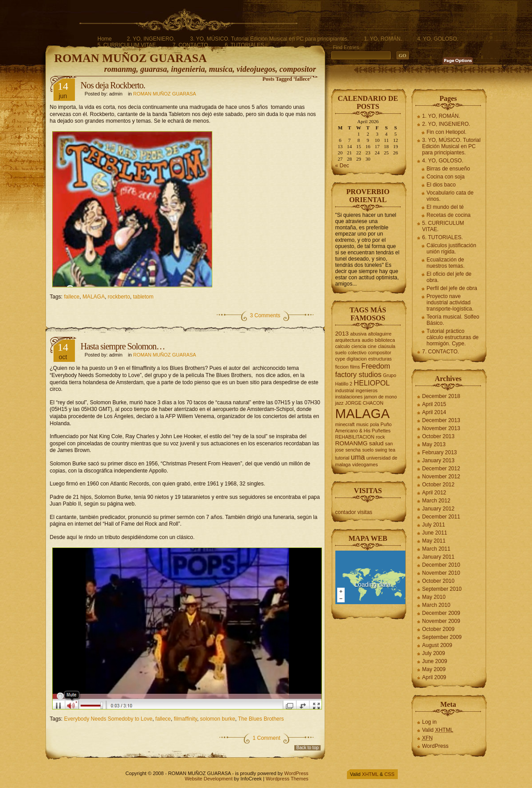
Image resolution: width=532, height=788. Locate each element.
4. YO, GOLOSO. (437, 39)
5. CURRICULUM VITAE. (128, 45)
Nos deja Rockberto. (113, 85)
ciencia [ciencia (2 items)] (359, 346)
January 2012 (439, 509)
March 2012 (436, 501)
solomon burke (218, 719)
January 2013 (439, 460)
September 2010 (442, 589)
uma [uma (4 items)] (358, 457)
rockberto (119, 297)
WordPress (435, 746)
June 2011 (435, 533)
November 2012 (441, 477)
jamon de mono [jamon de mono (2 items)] (380, 397)
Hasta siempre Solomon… (123, 346)
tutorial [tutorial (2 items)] (342, 458)
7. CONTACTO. (191, 45)
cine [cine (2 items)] (372, 346)
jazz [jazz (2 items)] (340, 403)
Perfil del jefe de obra (452, 288)
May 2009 (434, 669)
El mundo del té (445, 207)
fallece (72, 297)
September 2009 (442, 637)
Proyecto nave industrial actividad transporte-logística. (450, 303)
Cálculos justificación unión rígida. (452, 249)
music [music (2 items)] (363, 424)
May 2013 (434, 444)
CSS (390, 774)
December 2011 (441, 517)
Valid (438, 730)
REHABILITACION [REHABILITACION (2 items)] (355, 437)
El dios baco (441, 185)
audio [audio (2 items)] (367, 340)
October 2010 (439, 581)
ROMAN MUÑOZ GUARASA (131, 58)
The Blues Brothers (261, 719)
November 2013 (441, 428)
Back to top (307, 748)
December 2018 (441, 396)
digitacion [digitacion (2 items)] (357, 359)
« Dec (342, 166)
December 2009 (441, 613)
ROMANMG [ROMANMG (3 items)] (352, 443)
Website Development (208, 779)
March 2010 (436, 605)
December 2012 (441, 469)
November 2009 (441, 621)
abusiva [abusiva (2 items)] (358, 334)
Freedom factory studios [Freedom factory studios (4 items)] (363, 370)
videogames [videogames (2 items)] (365, 465)
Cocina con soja (446, 177)
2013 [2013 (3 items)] (342, 334)
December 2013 (441, 420)
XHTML (370, 774)
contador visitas (354, 512)
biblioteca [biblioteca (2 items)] (385, 340)
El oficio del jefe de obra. (449, 277)
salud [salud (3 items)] (377, 443)
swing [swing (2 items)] (381, 450)
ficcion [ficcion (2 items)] (342, 367)
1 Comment (266, 738)
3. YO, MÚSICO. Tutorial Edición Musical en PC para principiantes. (269, 39)
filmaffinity (186, 719)
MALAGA (94, 297)
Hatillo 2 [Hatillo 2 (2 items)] (344, 384)
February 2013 (440, 452)
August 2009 (437, 645)
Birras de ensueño (448, 169)
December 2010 (441, 565)
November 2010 (441, 573)
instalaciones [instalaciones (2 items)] (349, 397)
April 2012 (434, 493)
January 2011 (439, 557)
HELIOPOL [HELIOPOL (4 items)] (372, 383)
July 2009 (434, 653)
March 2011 (436, 549)
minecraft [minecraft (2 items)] (345, 424)
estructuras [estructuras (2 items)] (380, 359)
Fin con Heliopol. (447, 132)
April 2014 (434, 412)
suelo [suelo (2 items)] (368, 450)
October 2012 (439, 485)
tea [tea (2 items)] (392, 450)
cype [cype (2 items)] (340, 359)
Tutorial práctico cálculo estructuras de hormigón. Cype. (453, 337)
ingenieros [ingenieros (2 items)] (367, 390)
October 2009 (439, 629)
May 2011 (434, 541)
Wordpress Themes (287, 779)
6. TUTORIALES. (245, 45)
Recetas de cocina (449, 215)
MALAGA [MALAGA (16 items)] (363, 413)
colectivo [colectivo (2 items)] (357, 353)
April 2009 (434, 677)
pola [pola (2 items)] (375, 424)
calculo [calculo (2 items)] (343, 346)
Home (105, 39)
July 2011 (434, 525)
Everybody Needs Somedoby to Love (108, 719)
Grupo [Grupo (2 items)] (390, 375)
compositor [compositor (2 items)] (379, 353)
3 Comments (265, 315)
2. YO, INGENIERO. (151, 39)
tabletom (143, 297)
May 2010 (434, 597)
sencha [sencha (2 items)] (353, 450)
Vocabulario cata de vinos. (450, 196)
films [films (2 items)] (355, 367)
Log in (430, 722)
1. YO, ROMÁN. (383, 39)
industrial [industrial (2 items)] (345, 390)
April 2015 (434, 404)
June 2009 (435, 661)
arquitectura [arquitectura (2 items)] (348, 340)
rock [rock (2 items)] (380, 437)
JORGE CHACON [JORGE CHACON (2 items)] (364, 403)
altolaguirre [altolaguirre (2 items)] (380, 334)
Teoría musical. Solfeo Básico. (453, 320)
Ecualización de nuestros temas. (446, 263)
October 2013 (439, 436)
